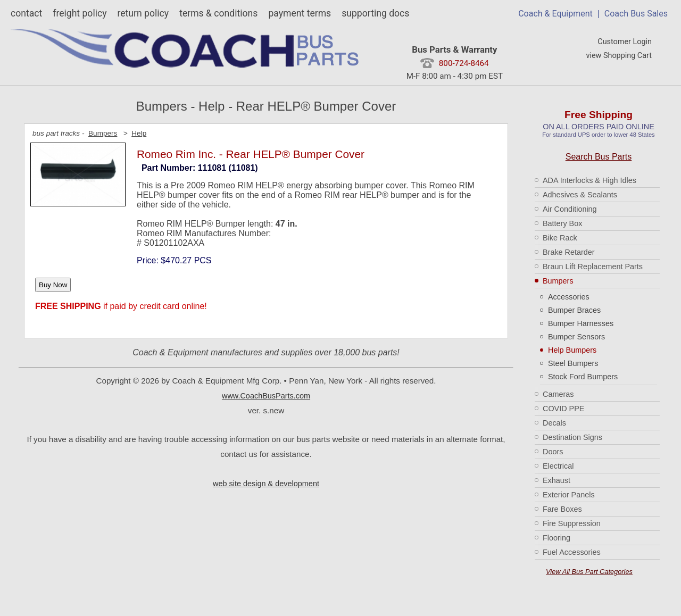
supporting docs (375, 13)
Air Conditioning (570, 209)
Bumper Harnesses (581, 323)
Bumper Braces (574, 310)
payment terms (300, 13)
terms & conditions (218, 13)
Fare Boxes (562, 509)
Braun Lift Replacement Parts (593, 267)
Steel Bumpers (573, 363)
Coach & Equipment (555, 14)
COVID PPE (563, 409)
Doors (553, 452)
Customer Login (625, 42)
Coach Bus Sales (636, 14)
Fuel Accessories (572, 552)
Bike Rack (560, 238)
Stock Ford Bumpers (583, 377)
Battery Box (562, 223)
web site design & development (266, 484)
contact (26, 13)
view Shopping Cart (619, 56)
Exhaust (557, 480)
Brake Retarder (569, 252)
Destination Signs (572, 437)
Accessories (569, 297)
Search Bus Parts (599, 157)
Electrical (558, 466)
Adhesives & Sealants (580, 195)
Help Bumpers (572, 350)
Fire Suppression (572, 523)
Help (139, 133)
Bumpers (558, 281)
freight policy (80, 13)
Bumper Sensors (576, 337)
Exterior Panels (569, 495)
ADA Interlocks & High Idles (589, 180)
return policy (143, 13)
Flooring (557, 538)
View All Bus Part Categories (589, 572)
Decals (554, 423)
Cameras (558, 394)
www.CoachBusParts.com (266, 396)
